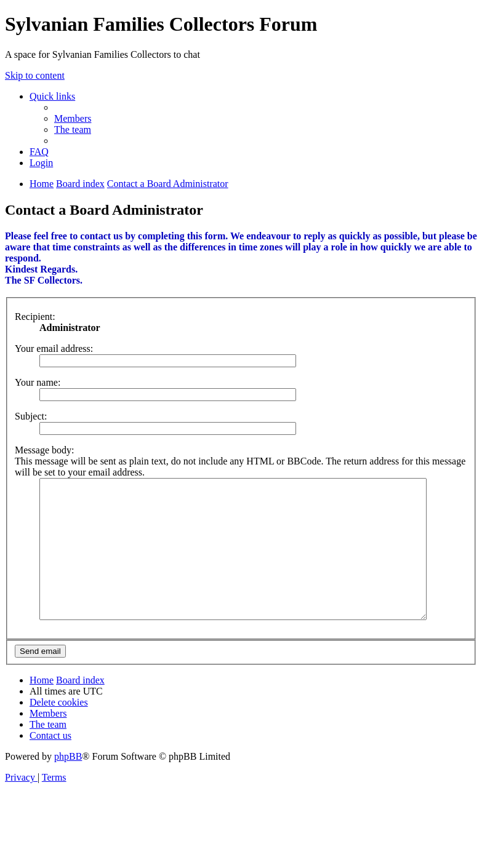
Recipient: (35, 317)
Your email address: (54, 348)
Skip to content (35, 75)
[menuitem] (73, 118)
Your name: (38, 382)
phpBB (68, 784)
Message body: (44, 450)
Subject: (31, 416)
